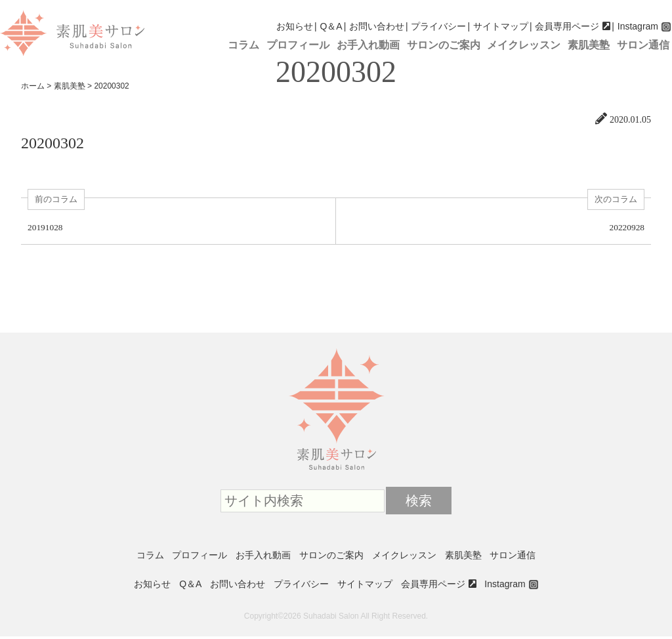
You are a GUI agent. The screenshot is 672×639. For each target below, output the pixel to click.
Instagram (638, 26)
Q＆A (331, 26)
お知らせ (295, 26)
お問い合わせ (377, 26)
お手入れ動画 (368, 45)
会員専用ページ (567, 26)
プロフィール (298, 45)
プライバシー (438, 26)
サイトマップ (501, 26)
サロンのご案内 (444, 45)
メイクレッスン (524, 45)
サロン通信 (643, 45)
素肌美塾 (589, 45)
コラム (243, 45)
